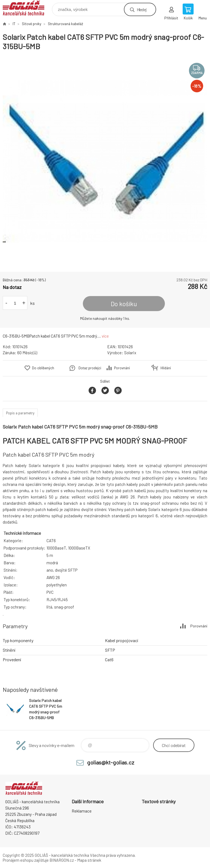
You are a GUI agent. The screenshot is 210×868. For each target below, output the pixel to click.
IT (14, 24)
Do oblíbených (43, 368)
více (105, 336)
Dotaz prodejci (90, 368)
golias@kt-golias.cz (111, 762)
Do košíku (124, 304)
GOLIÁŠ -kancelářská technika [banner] (27, 8)
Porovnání (122, 368)
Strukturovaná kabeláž (65, 24)
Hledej (142, 9)
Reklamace (82, 811)
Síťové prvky (32, 24)
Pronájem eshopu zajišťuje (26, 860)
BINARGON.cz (62, 860)
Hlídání (166, 368)
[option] (105, 161)
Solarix (130, 353)
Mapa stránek (89, 860)
